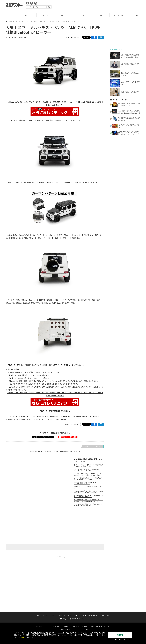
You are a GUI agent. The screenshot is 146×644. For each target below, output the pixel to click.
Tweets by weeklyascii (62, 557)
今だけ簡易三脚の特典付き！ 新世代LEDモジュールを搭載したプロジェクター (89, 505)
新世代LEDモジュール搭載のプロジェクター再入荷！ (88, 487)
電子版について (106, 625)
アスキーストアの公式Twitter (70, 416)
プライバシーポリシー (54, 625)
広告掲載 (85, 625)
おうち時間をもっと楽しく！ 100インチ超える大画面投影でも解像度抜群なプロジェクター (89, 500)
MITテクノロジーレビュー (78, 617)
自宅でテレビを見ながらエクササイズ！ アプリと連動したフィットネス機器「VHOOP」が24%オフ (89, 474)
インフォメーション (104, 614)
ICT (137, 15)
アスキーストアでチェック (64, 365)
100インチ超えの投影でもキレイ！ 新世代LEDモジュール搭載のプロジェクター (88, 479)
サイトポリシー (40, 625)
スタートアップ (119, 15)
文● (68, 37)
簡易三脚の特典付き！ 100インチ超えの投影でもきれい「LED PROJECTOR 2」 (89, 496)
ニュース (46, 15)
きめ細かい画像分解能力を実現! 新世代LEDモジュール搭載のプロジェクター (89, 483)
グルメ (100, 15)
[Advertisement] (103, 6)
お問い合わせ (75, 625)
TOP (9, 15)
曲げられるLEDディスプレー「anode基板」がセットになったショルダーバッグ (88, 470)
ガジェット (64, 15)
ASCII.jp (64, 617)
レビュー (27, 15)
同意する (120, 635)
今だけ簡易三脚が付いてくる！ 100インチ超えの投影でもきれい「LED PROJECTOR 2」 (89, 492)
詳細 (22, 637)
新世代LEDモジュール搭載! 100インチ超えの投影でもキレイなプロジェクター (88, 466)
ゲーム (82, 15)
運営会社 (66, 625)
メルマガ (96, 416)
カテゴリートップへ (93, 446)
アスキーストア (21, 21)
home (9, 21)
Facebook (87, 416)
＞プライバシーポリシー (120, 640)
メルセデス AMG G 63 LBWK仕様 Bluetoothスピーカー (49, 120)
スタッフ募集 (94, 625)
